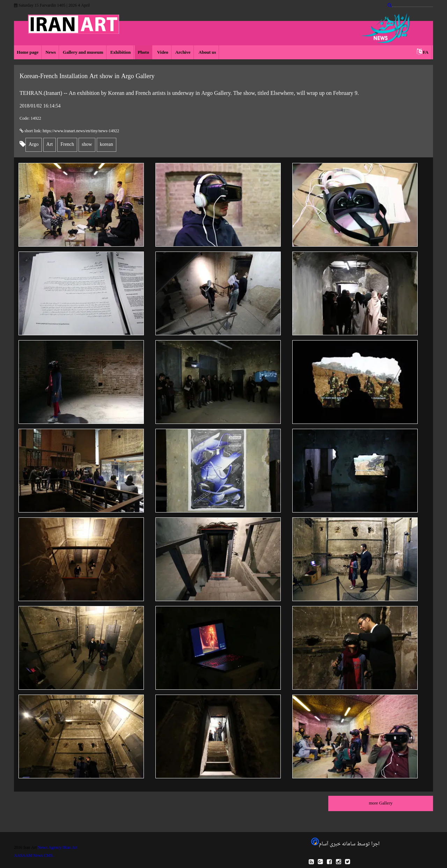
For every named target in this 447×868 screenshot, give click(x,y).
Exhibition (121, 53)
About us (207, 53)
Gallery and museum (83, 53)
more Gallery (381, 803)
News (51, 53)
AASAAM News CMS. (34, 856)
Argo (34, 145)
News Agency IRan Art (57, 848)
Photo (143, 53)
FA (426, 53)
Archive (183, 53)
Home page (28, 53)
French (67, 145)
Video (162, 53)
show (87, 145)
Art (50, 145)
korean (107, 145)
